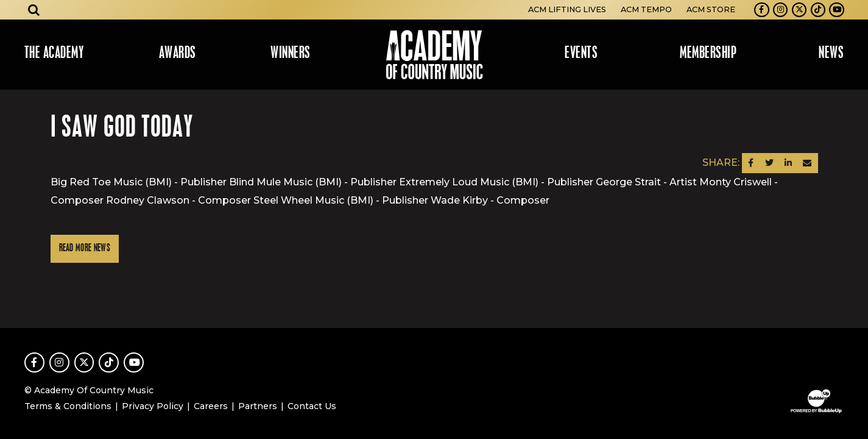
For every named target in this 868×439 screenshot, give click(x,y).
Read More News (85, 248)
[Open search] (34, 10)
